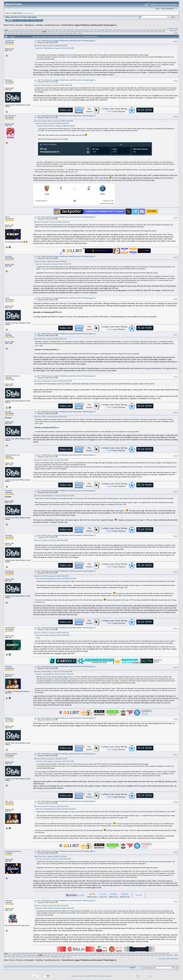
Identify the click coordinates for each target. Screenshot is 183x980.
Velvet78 (8, 491)
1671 (32, 33)
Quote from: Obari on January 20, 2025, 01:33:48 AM (50, 262)
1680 (67, 33)
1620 (160, 30)
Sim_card (9, 801)
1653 (125, 32)
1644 (91, 32)
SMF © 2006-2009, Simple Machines (100, 976)
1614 (137, 30)
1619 (156, 30)
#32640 (176, 902)
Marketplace (29, 25)
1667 (17, 33)
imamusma (10, 41)
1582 (15, 30)
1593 (57, 30)
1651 (117, 32)
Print (176, 33)
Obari (7, 217)
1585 (27, 30)
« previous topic (172, 29)
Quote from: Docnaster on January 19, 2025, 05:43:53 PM (52, 222)
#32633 (176, 572)
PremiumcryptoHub (13, 851)
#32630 (176, 456)
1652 (121, 32)
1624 (13, 32)
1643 (87, 32)
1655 (133, 32)
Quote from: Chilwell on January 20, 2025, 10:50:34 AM (51, 906)
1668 (21, 33)
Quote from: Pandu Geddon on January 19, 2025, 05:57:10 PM (55, 48)
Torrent (34, 17)
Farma (8, 334)
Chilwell (8, 666)
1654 (129, 32)
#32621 (176, 42)
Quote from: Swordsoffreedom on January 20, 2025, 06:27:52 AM (54, 496)
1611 (126, 30)
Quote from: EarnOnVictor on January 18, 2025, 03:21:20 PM (56, 126)
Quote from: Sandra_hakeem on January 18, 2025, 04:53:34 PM (54, 121)
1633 (48, 32)
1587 (34, 30)
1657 (140, 32)
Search (21, 20)
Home (10, 20)
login (24, 13)
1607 (111, 30)
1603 (95, 30)
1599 (80, 30)
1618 (153, 30)
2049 (80, 33)
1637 (64, 32)
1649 (110, 32)
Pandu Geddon (11, 754)
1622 (6, 32)
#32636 (176, 719)
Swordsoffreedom (12, 376)
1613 (133, 30)
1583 (19, 30)
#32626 (176, 299)
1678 (59, 33)
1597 (72, 30)
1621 (164, 30)
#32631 (176, 492)
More (40, 20)
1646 (98, 32)
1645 (94, 32)
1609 (118, 30)
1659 (148, 32)
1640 (75, 32)
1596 (69, 30)
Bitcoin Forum (9, 25)
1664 (6, 33)
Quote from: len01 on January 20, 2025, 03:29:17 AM (50, 339)
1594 (61, 30)
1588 (38, 30)
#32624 (176, 218)
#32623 (176, 117)
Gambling (39, 25)
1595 (65, 30)
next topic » (174, 31)
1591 (50, 30)
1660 (152, 32)
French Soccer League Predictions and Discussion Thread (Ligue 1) (89, 25)
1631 (40, 32)
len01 (7, 298)
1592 (53, 30)
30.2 (29, 17)
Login (27, 20)
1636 (60, 32)
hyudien (8, 412)
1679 (63, 33)
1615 (141, 30)
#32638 (176, 802)
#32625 (176, 257)
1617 (149, 30)
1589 (42, 30)
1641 (79, 32)
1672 (36, 33)
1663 (163, 32)
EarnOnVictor (11, 116)
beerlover (9, 901)
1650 (114, 32)
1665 (9, 33)
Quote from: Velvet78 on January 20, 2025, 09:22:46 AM (51, 576)
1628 (29, 32)
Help (16, 20)
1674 (44, 33)
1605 (103, 30)
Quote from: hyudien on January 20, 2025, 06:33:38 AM (51, 540)
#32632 (176, 536)
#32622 (176, 81)
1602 (91, 30)
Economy (20, 25)
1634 (52, 32)
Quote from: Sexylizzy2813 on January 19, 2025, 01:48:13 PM (53, 381)
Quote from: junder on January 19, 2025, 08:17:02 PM (51, 46)
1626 (21, 32)
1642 (83, 32)
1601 (88, 30)
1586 (30, 30)
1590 (46, 30)
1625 (17, 32)
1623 (9, 32)
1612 (130, 30)
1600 (84, 30)
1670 (29, 33)
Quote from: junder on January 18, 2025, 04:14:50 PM (52, 123)
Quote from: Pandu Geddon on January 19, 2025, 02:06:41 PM (53, 85)
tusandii (8, 256)
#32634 (176, 629)
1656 (136, 32)
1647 (102, 32)
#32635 (176, 667)
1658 (144, 32)
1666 (13, 33)
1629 (32, 32)
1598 (76, 30)
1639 (71, 32)
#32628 (176, 377)
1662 (159, 32)
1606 (107, 30)
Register (34, 20)
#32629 (176, 413)
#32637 (176, 755)
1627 (25, 32)
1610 (122, 30)
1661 (156, 32)
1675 (48, 33)
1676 (51, 33)
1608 (114, 30)
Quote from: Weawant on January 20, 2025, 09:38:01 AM (51, 633)
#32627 (176, 335)
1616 (145, 30)
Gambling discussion (52, 25)
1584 (23, 30)
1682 (74, 33)
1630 (36, 32)
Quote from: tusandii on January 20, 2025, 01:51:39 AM (51, 460)
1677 (55, 33)
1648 (106, 32)
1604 (99, 30)
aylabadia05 (10, 628)
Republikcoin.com (12, 455)
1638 (68, 32)
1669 (25, 33)
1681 (71, 33)
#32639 (176, 852)
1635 (56, 32)
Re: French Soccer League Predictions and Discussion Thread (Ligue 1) (67, 41)
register (31, 13)
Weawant (9, 80)
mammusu (9, 571)
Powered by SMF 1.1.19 (79, 976)
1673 (40, 33)
